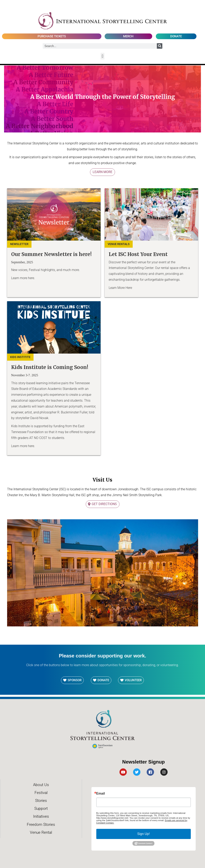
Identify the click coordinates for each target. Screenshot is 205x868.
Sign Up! (144, 834)
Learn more (19, 278)
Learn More (102, 172)
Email (101, 794)
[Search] (160, 46)
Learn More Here (120, 288)
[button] (102, 56)
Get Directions (104, 504)
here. (31, 278)
